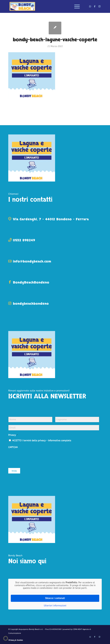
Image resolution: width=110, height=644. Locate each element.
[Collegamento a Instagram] (99, 6)
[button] (6, 638)
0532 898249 (24, 240)
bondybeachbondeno (31, 304)
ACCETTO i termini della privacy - (42, 441)
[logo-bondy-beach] (46, 6)
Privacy (13, 435)
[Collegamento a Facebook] (95, 6)
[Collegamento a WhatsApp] (90, 6)
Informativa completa (60, 441)
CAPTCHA (13, 447)
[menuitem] (75, 6)
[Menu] (75, 6)
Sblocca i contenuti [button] (55, 598)
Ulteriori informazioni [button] (55, 606)
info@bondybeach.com (32, 261)
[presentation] (32, 457)
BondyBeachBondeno (31, 282)
